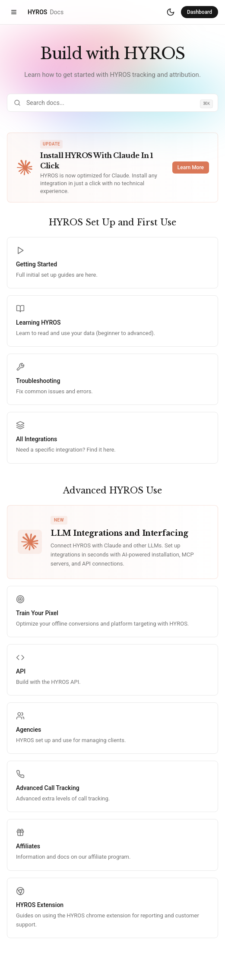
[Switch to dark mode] (171, 12)
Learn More (191, 168)
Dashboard (200, 12)
